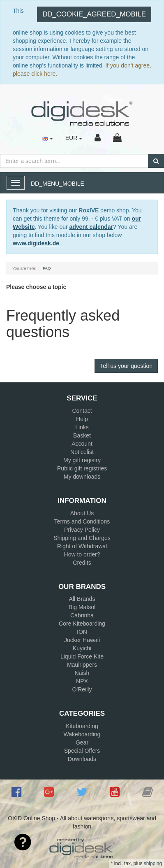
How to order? (82, 554)
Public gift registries (82, 468)
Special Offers (82, 751)
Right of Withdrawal (82, 546)
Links (82, 427)
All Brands (82, 599)
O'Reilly (82, 689)
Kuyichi (82, 648)
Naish (82, 673)
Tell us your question (126, 366)
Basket (82, 435)
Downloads (82, 759)
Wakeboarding (82, 734)
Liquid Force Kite (82, 656)
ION (82, 632)
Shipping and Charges (82, 538)
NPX (82, 681)
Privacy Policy (82, 530)
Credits (82, 563)
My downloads (82, 477)
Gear (82, 742)
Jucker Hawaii (82, 640)
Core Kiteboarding (82, 624)
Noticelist (82, 452)
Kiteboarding (82, 726)
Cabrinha (82, 615)
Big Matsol (82, 607)
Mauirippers (82, 665)
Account (82, 444)
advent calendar (91, 227)
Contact (82, 411)
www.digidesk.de (36, 243)
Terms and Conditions (82, 521)
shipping (153, 863)
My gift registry (82, 460)
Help (82, 419)
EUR (74, 138)
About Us (82, 513)
